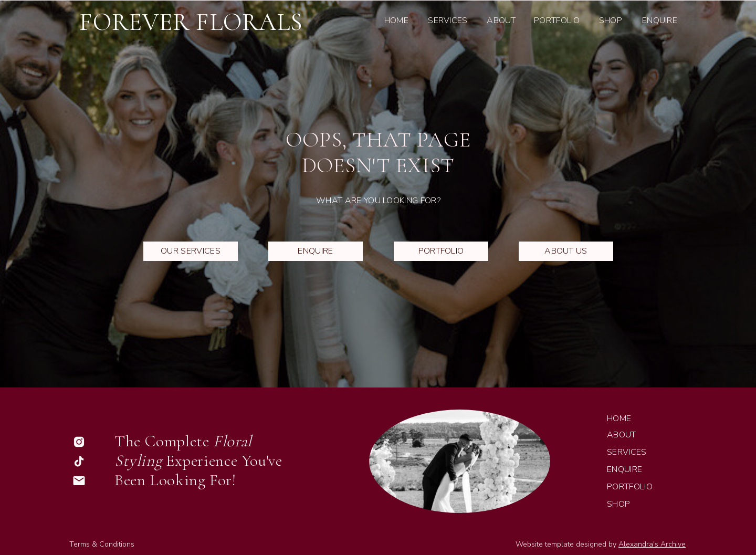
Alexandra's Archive (652, 544)
